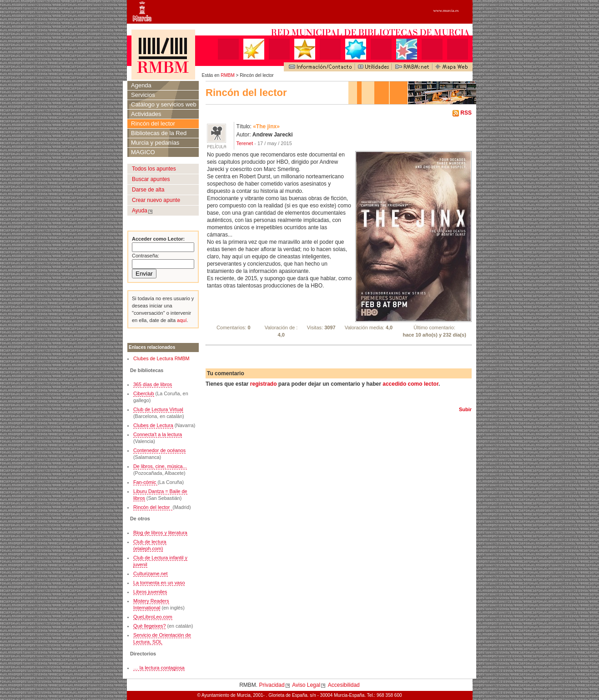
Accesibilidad (344, 685)
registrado (264, 384)
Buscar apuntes (151, 179)
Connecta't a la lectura (158, 434)
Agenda (141, 85)
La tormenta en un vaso (159, 583)
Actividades (146, 114)
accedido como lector (410, 384)
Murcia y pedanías (155, 143)
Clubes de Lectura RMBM (161, 358)
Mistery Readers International (151, 604)
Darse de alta (148, 190)
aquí (181, 320)
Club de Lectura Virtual (158, 409)
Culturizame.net (151, 574)
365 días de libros (153, 384)
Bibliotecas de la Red (159, 133)
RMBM (228, 75)
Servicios (143, 95)
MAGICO (143, 152)
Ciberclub (144, 393)
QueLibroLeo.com (153, 617)
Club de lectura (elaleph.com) (150, 545)
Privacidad (272, 685)
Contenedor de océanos (159, 450)
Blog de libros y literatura (160, 533)
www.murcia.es (446, 10)
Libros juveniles (150, 592)
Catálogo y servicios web (164, 104)
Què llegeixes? (149, 626)
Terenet (245, 143)
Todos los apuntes (154, 169)
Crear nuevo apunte (156, 200)
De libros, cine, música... (160, 466)
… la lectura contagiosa (159, 668)
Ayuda (140, 211)
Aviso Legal (306, 685)
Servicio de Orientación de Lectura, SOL (162, 638)
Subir (465, 409)
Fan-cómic (145, 482)
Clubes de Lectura (153, 425)
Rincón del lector (153, 123)
